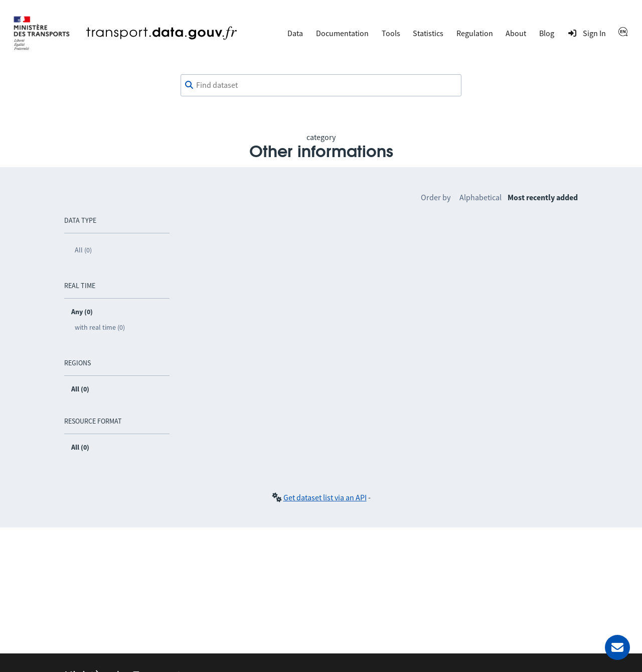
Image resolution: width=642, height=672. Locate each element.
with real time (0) (100, 327)
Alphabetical (480, 197)
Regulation (475, 33)
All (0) (83, 250)
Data (295, 33)
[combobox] (321, 85)
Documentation (342, 33)
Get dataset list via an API (325, 497)
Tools (391, 33)
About (516, 33)
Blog (547, 33)
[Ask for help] (617, 647)
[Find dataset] (321, 85)
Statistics (428, 33)
